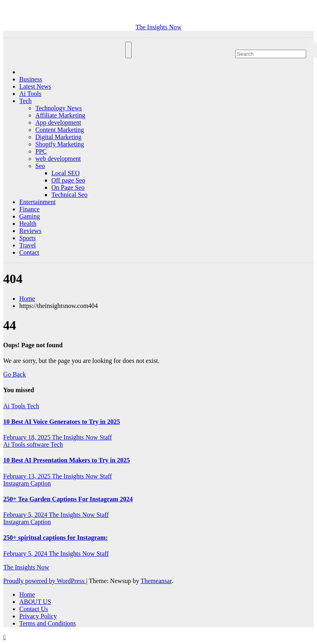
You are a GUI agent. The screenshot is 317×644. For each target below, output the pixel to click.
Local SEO (66, 173)
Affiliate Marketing (60, 115)
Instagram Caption (27, 483)
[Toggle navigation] (128, 50)
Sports (27, 238)
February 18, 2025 (27, 437)
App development (58, 123)
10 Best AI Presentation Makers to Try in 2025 (67, 460)
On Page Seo (68, 187)
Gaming (30, 216)
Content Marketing (60, 130)
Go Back (14, 374)
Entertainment (38, 202)
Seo (40, 166)
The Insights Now (159, 27)
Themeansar (156, 581)
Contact (29, 252)
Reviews (30, 231)
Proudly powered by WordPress (45, 581)
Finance (29, 209)
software (39, 445)
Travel (27, 245)
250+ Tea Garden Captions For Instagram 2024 (68, 499)
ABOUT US (35, 602)
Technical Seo (69, 195)
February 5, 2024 (26, 515)
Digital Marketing (58, 137)
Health (28, 224)
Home (27, 299)
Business (31, 79)
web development (58, 159)
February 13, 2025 (27, 476)
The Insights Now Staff (82, 437)
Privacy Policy (38, 616)
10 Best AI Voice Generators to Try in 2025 (62, 422)
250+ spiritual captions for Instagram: (55, 538)
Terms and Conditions (48, 623)
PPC (41, 151)
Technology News (59, 108)
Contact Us (34, 609)
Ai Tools (30, 94)
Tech (25, 101)
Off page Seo (68, 180)
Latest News (35, 86)
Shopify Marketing (60, 144)
